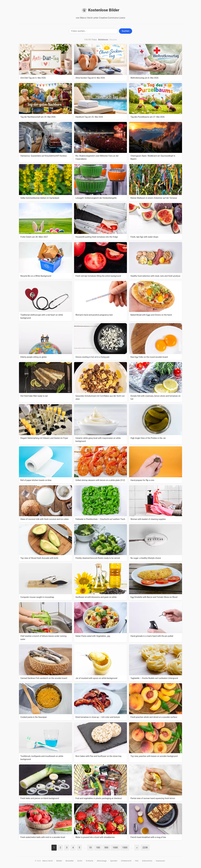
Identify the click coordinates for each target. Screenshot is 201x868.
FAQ (137, 861)
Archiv (80, 861)
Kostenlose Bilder (100, 10)
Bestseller (70, 861)
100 (98, 848)
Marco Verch (48, 861)
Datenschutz (147, 861)
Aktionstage (102, 861)
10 (90, 848)
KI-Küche (90, 861)
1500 (125, 848)
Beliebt (59, 861)
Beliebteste (103, 40)
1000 (115, 848)
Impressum (160, 861)
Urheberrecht (126, 861)
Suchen (126, 31)
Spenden (114, 861)
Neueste (113, 40)
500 (106, 848)
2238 (145, 848)
